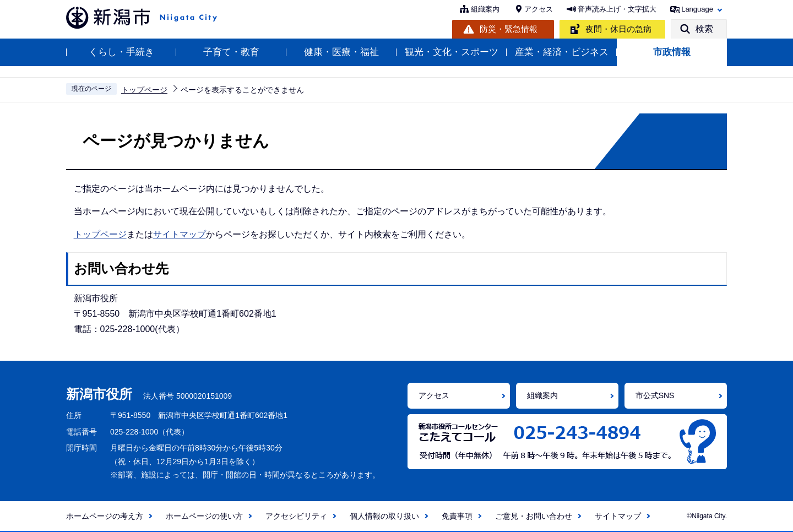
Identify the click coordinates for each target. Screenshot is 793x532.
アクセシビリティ (296, 516)
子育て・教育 (231, 52)
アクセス (539, 9)
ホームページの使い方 (204, 516)
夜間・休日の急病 (618, 29)
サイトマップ (180, 234)
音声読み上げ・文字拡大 (617, 9)
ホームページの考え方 (105, 516)
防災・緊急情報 (509, 29)
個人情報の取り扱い (384, 516)
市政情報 (672, 52)
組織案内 (485, 9)
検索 (704, 29)
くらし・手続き (121, 52)
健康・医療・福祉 (341, 52)
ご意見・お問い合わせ (534, 516)
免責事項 (457, 516)
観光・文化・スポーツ (452, 52)
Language (697, 9)
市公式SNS (655, 395)
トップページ (144, 90)
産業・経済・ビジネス (562, 52)
